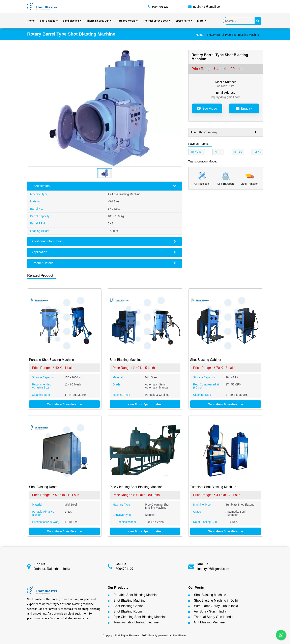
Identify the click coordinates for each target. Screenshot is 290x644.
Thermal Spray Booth (155, 21)
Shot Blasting (48, 21)
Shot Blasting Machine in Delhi (216, 601)
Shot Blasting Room (128, 612)
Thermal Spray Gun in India (214, 617)
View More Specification (65, 404)
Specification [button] (104, 186)
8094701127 (160, 7)
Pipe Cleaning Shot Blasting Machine (140, 617)
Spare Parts (183, 21)
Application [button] (104, 252)
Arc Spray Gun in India (210, 612)
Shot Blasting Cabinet (129, 606)
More (200, 21)
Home (31, 21)
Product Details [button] (104, 263)
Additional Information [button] (104, 242)
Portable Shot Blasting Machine (136, 595)
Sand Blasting (71, 21)
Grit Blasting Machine (209, 623)
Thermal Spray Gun (98, 21)
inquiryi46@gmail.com (207, 7)
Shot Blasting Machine (129, 601)
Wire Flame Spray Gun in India (216, 606)
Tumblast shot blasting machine (136, 623)
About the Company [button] (224, 132)
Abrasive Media (126, 21)
